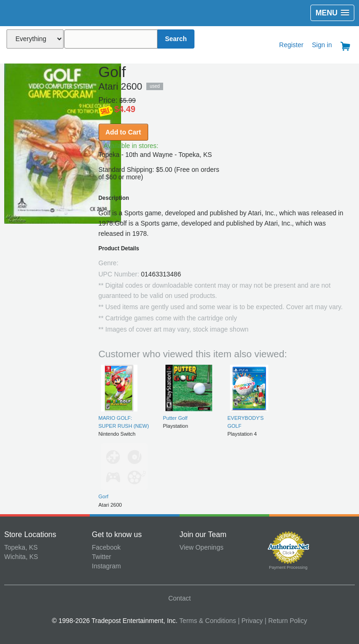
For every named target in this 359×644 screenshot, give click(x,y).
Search (176, 39)
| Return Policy (286, 621)
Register (291, 45)
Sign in (322, 45)
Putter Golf (176, 418)
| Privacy (250, 621)
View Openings (201, 547)
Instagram (107, 566)
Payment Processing (288, 567)
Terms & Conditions (208, 621)
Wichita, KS (21, 557)
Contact (179, 598)
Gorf (104, 496)
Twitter (102, 557)
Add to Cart (123, 132)
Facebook (106, 547)
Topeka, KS (21, 547)
